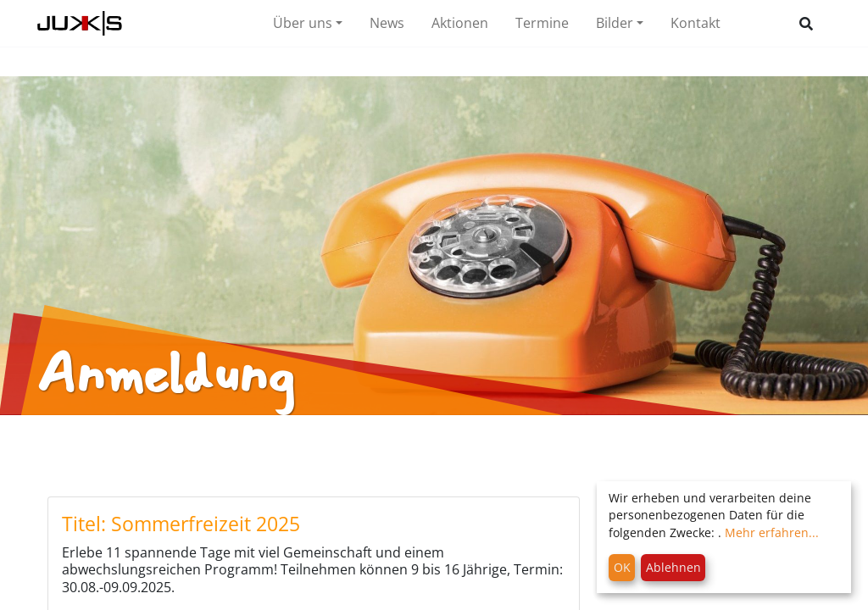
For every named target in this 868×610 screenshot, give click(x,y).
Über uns (303, 23)
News (387, 23)
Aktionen (460, 23)
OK (622, 567)
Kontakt (696, 23)
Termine (542, 23)
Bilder (615, 23)
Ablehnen (673, 567)
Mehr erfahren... (772, 532)
